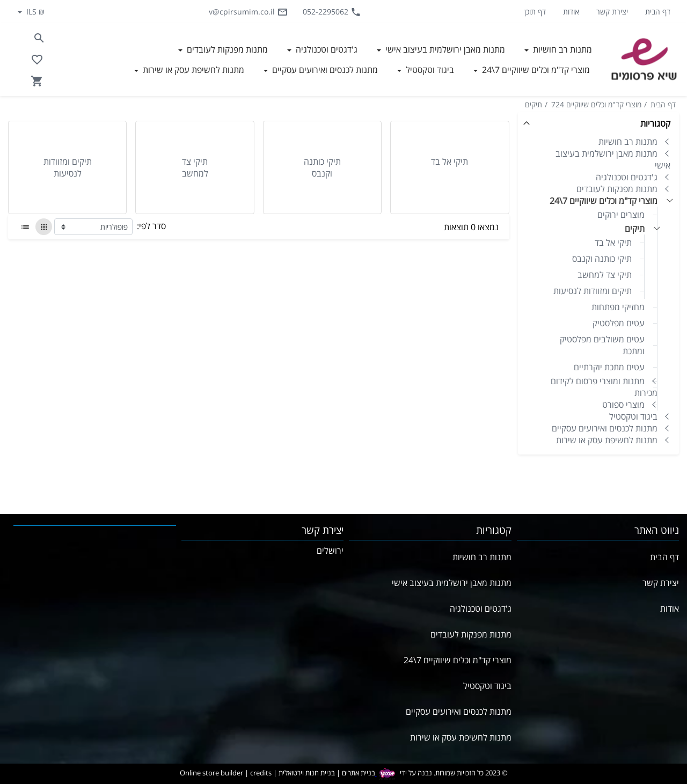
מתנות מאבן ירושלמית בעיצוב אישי (613, 159)
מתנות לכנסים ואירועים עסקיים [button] (324, 70)
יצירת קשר (612, 12)
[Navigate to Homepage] (644, 60)
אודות (571, 12)
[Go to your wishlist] (37, 60)
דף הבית (658, 12)
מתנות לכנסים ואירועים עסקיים (605, 428)
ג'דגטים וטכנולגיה (627, 177)
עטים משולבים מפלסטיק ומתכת (602, 345)
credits (261, 773)
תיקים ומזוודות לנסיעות (593, 291)
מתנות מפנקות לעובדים (617, 189)
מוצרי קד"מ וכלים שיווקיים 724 (596, 104)
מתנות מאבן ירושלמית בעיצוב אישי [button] (444, 49)
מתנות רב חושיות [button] (561, 49)
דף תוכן (535, 12)
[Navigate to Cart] (37, 81)
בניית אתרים (359, 773)
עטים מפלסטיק (619, 323)
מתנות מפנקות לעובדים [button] (226, 49)
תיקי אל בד (613, 243)
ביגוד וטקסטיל (633, 416)
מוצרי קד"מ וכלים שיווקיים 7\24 (604, 201)
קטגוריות (655, 123)
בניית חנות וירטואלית (307, 773)
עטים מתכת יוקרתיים (609, 367)
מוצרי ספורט (623, 405)
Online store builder (211, 773)
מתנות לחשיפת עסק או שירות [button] (192, 70)
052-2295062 (332, 12)
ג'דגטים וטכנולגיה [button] (326, 49)
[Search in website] (39, 38)
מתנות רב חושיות (628, 142)
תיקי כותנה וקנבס (602, 259)
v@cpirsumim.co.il (248, 12)
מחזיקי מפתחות (618, 307)
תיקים (533, 104)
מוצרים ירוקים (621, 215)
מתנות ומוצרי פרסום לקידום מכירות (604, 387)
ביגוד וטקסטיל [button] (429, 70)
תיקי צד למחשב (605, 275)
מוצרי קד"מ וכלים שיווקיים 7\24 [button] (535, 70)
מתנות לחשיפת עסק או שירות (607, 440)
